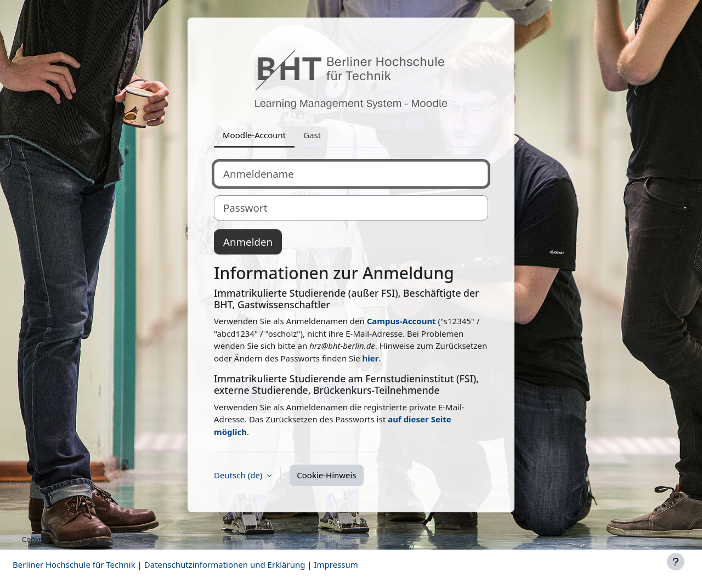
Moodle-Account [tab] (254, 135)
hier (371, 358)
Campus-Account (401, 321)
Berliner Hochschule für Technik (74, 564)
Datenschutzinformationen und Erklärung (225, 564)
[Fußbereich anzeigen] (676, 562)
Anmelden (248, 242)
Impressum (336, 564)
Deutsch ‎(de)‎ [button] (239, 475)
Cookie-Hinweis (326, 475)
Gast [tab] (312, 135)
